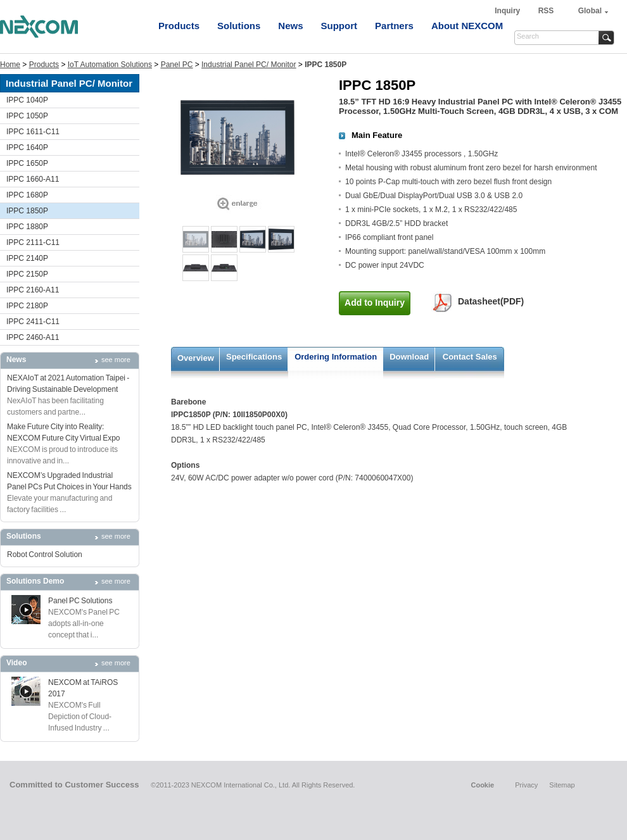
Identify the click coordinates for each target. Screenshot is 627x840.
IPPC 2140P (27, 258)
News (290, 26)
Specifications (254, 357)
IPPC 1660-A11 (33, 179)
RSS (546, 11)
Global (590, 11)
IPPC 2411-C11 (33, 322)
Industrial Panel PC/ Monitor (249, 65)
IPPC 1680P (27, 195)
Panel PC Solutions (80, 601)
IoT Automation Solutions (110, 65)
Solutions (239, 26)
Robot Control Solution (45, 555)
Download (409, 357)
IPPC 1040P (27, 100)
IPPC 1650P (27, 163)
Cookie (482, 785)
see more (116, 360)
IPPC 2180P (27, 306)
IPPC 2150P (27, 274)
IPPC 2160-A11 (33, 290)
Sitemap (562, 785)
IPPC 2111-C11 (33, 242)
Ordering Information (336, 357)
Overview (196, 358)
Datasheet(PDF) (491, 301)
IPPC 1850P (27, 211)
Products (179, 26)
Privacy (526, 785)
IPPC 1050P (27, 116)
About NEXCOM (467, 26)
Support (339, 26)
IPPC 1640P (27, 147)
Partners (394, 26)
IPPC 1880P (27, 227)
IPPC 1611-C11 (33, 132)
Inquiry (508, 11)
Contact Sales (470, 357)
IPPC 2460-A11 (33, 337)
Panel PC (177, 65)
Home (10, 65)
